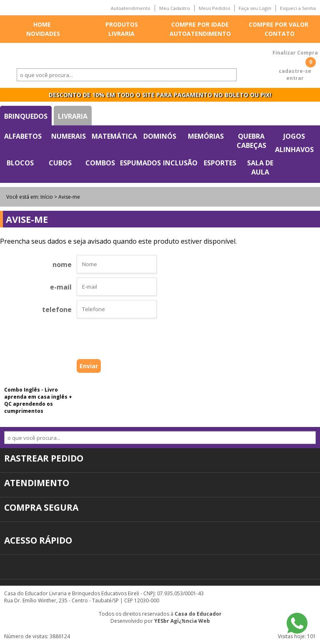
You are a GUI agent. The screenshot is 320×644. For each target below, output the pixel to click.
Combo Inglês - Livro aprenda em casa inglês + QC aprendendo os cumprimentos (38, 400)
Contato (280, 34)
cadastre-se (295, 71)
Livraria (121, 34)
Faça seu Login (255, 8)
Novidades (43, 34)
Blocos (20, 163)
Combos (100, 163)
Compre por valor (279, 24)
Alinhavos (294, 150)
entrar (295, 78)
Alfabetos (23, 136)
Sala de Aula (260, 167)
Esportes (220, 163)
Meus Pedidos (214, 8)
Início (47, 197)
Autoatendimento (131, 8)
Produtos (122, 24)
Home (42, 24)
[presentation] (103, 341)
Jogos (294, 136)
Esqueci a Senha (298, 8)
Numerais (69, 136)
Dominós (160, 136)
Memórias (206, 136)
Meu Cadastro (175, 8)
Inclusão (180, 163)
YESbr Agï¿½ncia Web (182, 621)
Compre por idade (200, 24)
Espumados (140, 163)
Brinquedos (26, 116)
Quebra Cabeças (251, 141)
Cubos (60, 163)
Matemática (114, 136)
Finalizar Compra (295, 53)
